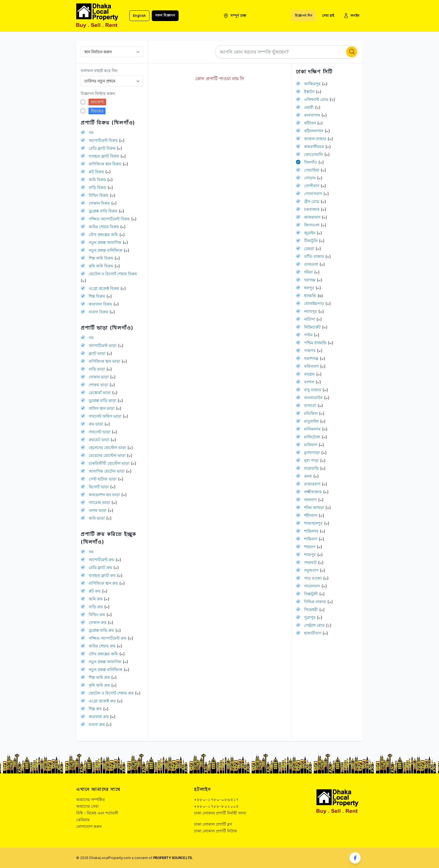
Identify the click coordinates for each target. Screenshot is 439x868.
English (139, 16)
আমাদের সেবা (87, 806)
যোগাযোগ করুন (89, 826)
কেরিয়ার (83, 820)
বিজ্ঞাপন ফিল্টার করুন (98, 93)
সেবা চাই (328, 16)
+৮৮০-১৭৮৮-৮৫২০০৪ (216, 806)
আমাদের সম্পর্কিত (91, 799)
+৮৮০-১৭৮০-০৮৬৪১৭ (216, 799)
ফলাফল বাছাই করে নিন (99, 70)
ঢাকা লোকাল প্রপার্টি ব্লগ (213, 824)
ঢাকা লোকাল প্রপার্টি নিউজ (216, 831)
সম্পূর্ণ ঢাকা (235, 16)
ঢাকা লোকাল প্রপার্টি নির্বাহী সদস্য (220, 813)
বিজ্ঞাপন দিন (303, 16)
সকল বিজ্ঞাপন (165, 15)
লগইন (351, 16)
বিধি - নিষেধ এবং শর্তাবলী (97, 813)
